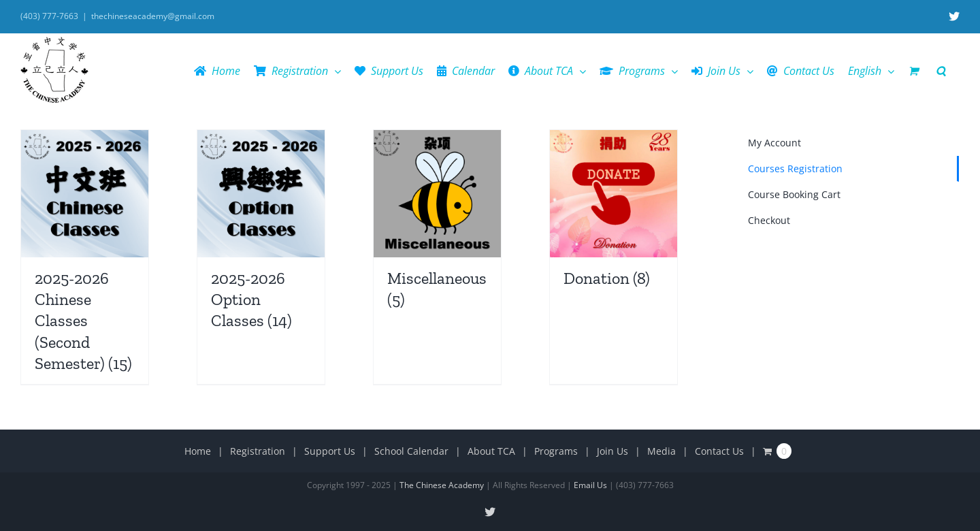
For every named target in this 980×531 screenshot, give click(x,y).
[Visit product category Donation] (614, 214)
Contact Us (719, 451)
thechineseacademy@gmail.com (153, 16)
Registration (258, 451)
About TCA (491, 451)
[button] (941, 71)
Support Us (330, 451)
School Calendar (411, 451)
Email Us (590, 485)
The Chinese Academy (442, 485)
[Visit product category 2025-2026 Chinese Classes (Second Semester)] (85, 257)
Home (198, 451)
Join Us (612, 451)
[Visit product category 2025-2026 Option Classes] (261, 236)
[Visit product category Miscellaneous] (437, 225)
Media (661, 451)
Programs (556, 451)
